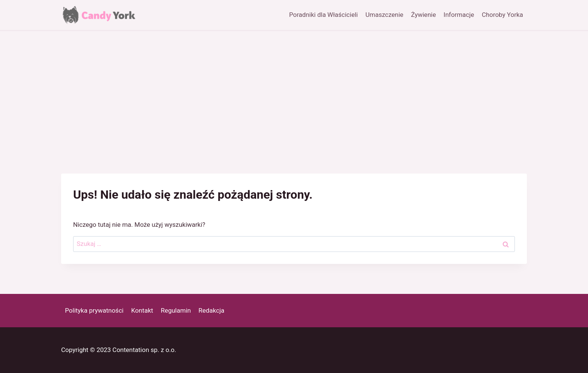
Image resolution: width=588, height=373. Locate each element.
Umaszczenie (385, 15)
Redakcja (211, 310)
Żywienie (423, 15)
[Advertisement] (294, 87)
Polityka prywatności (94, 310)
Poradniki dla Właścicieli (323, 15)
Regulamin (176, 310)
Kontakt (142, 310)
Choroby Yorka (502, 15)
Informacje (459, 15)
